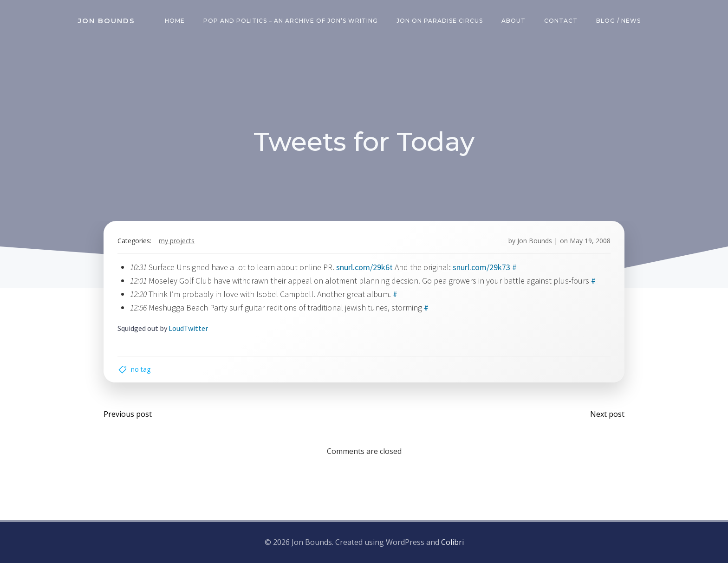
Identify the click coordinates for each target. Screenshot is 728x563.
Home (175, 21)
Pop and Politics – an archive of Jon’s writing (291, 21)
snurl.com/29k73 (481, 267)
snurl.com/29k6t (364, 267)
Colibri (452, 542)
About (513, 21)
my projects (177, 241)
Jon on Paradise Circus (440, 21)
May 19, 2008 (590, 241)
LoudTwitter (188, 328)
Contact (561, 21)
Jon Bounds (535, 241)
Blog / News (618, 21)
